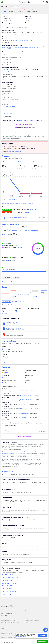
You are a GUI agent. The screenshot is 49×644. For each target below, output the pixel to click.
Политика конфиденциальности (32, 616)
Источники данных (7, 609)
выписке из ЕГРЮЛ (16, 151)
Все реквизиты (7, 27)
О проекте (4, 607)
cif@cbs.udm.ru (8, 113)
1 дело (11, 256)
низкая (7, 208)
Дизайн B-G (27, 618)
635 (4, 379)
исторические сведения (26, 120)
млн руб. (6, 353)
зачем (28, 128)
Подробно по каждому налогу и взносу (14, 358)
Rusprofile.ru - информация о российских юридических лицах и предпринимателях (24, 2)
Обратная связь (29, 607)
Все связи (5, 309)
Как (16, 128)
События (6, 363)
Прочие (16, 274)
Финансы (6, 156)
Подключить (43, 642)
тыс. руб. (6, 345)
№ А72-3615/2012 (24, 387)
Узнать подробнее (21, 637)
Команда (4, 611)
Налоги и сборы (9, 337)
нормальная (7, 206)
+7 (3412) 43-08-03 (9, 107)
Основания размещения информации (10, 618)
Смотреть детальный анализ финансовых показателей (18, 199)
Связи (5, 283)
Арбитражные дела (11, 220)
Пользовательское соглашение (8, 616)
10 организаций (8, 34)
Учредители (7, 467)
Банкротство (7, 274)
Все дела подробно (8, 278)
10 (16, 307)
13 (3, 307)
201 (6, 368)
